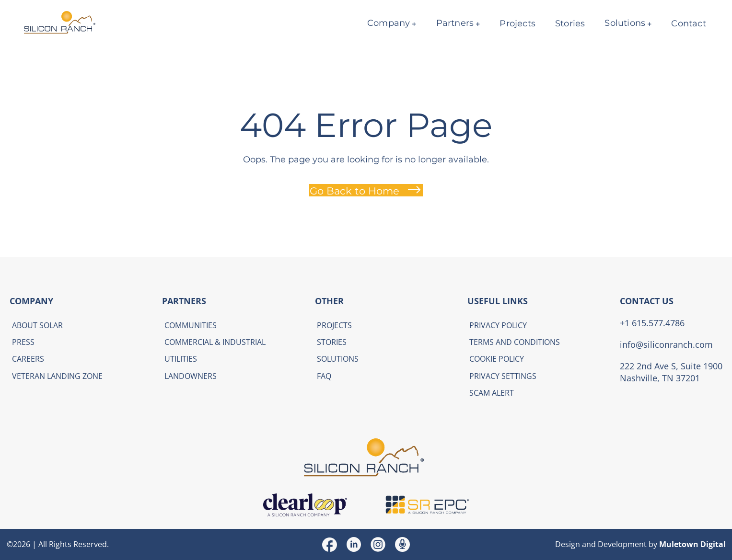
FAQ (324, 376)
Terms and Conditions (515, 342)
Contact (688, 23)
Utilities (181, 359)
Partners (455, 23)
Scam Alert (492, 393)
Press (23, 342)
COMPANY (31, 301)
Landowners (191, 376)
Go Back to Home (354, 191)
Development (622, 544)
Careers (28, 359)
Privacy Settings (503, 376)
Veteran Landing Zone (57, 376)
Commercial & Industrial (215, 342)
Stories (570, 23)
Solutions (625, 23)
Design (568, 544)
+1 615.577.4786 (652, 323)
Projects (517, 23)
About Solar (37, 325)
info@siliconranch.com (666, 344)
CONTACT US (647, 301)
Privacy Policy (498, 325)
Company (389, 23)
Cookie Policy (497, 359)
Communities (191, 325)
